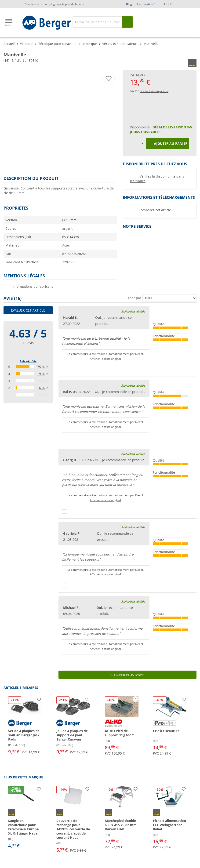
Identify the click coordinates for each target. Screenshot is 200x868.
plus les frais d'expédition (154, 91)
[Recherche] (97, 22)
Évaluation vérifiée (133, 311)
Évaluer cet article (28, 310)
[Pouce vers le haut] (65, 370)
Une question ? (145, 4)
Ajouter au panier (168, 144)
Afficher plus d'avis (127, 675)
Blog (129, 4)
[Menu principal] (9, 23)
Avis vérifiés (28, 361)
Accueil (9, 44)
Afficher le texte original (105, 359)
